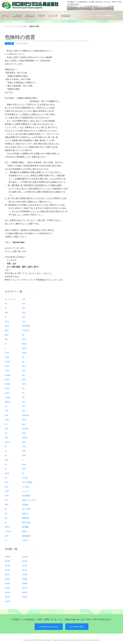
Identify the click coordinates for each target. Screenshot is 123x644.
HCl (6, 500)
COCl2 (7, 442)
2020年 (8, 579)
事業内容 (17, 15)
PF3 (24, 402)
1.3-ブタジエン (10, 299)
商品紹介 (25, 504)
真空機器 (25, 527)
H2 (6, 478)
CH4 (6, 415)
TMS (24, 455)
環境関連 (25, 518)
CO (6, 433)
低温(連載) (26, 496)
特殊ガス (25, 513)
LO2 (24, 317)
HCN (7, 504)
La (6, 540)
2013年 (25, 561)
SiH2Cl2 (25, 429)
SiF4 (24, 424)
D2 (6, 455)
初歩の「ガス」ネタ (29, 500)
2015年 (8, 601)
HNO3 (7, 527)
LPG (24, 321)
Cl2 (6, 424)
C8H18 (7, 402)
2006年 (25, 592)
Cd (6, 406)
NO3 (24, 384)
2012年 (25, 565)
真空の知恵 (26, 522)
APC (7, 312)
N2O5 (24, 353)
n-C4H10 (25, 330)
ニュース (25, 491)
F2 (6, 464)
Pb (23, 397)
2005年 (25, 597)
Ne (23, 362)
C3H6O (8, 375)
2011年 (25, 570)
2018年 (8, 588)
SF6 (24, 411)
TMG (24, 451)
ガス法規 (23, 26)
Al (6, 308)
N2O (24, 339)
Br (6, 344)
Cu (6, 451)
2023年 (8, 565)
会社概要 (30, 15)
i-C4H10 (8, 531)
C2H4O (8, 362)
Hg (6, 518)
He (6, 509)
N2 (23, 335)
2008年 (25, 583)
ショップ (53, 15)
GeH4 (7, 473)
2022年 (8, 570)
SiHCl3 (25, 437)
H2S (6, 487)
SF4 (24, 406)
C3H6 (7, 371)
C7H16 (7, 397)
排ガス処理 (26, 509)
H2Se (7, 491)
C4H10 (7, 384)
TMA (24, 446)
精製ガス (25, 531)
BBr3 (7, 330)
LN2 (24, 308)
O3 (23, 393)
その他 (25, 478)
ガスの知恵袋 (27, 482)
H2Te (7, 496)
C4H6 (7, 388)
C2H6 (7, 366)
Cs (6, 446)
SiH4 (24, 433)
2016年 (8, 597)
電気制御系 (26, 536)
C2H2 (7, 353)
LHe (24, 304)
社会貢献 (65, 15)
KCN (7, 536)
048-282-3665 (104, 8)
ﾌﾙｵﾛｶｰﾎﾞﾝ (26, 540)
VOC (24, 464)
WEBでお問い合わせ (80, 8)
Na (23, 357)
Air (6, 304)
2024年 (8, 561)
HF (6, 513)
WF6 (24, 469)
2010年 (25, 574)
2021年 (8, 574)
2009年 (25, 579)
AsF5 (7, 321)
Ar (6, 317)
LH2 (24, 299)
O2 (23, 388)
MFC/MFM (26, 326)
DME (7, 460)
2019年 (8, 583)
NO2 (24, 379)
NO (23, 375)
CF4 (6, 411)
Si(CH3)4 (26, 415)
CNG (7, 429)
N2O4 (24, 348)
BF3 (6, 339)
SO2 (24, 442)
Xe (23, 473)
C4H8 (7, 393)
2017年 (8, 592)
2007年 (25, 588)
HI (6, 522)
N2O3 (24, 344)
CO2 (7, 437)
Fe (6, 469)
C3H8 (7, 379)
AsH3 (7, 326)
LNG (24, 312)
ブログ (41, 15)
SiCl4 (24, 420)
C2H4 (7, 357)
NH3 (24, 371)
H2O (7, 482)
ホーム (5, 15)
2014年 (25, 557)
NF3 (24, 366)
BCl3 (7, 335)
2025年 (8, 557)
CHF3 (7, 420)
